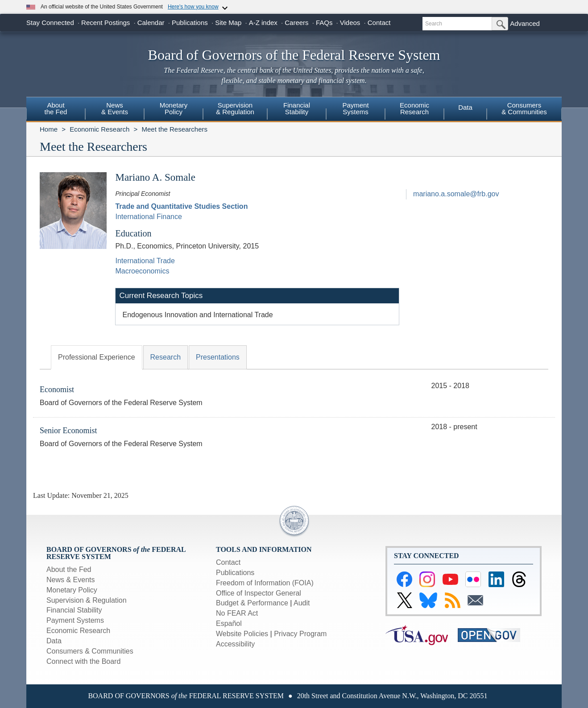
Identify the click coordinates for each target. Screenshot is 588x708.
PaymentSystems (355, 108)
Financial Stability (74, 610)
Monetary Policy (72, 590)
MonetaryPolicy (174, 108)
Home (49, 129)
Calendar (151, 23)
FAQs (324, 23)
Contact (379, 23)
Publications (190, 23)
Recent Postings (106, 23)
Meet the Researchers (174, 129)
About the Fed (69, 569)
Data (465, 107)
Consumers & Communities (524, 108)
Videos (350, 23)
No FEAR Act (237, 613)
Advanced (525, 23)
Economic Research (99, 129)
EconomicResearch (414, 108)
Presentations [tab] (218, 357)
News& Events (115, 108)
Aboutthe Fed (56, 108)
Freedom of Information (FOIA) (265, 583)
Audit (302, 603)
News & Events (70, 580)
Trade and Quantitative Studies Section (181, 206)
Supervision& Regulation (235, 108)
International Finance (148, 217)
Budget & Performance (252, 603)
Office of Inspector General (259, 593)
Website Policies (242, 634)
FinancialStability (297, 108)
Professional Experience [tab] (97, 357)
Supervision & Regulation (87, 600)
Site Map (228, 23)
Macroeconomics (142, 271)
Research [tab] (166, 357)
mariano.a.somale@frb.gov (456, 194)
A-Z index (263, 23)
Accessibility (235, 644)
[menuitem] (56, 110)
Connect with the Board (83, 661)
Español (229, 623)
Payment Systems (75, 620)
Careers (296, 23)
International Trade (145, 261)
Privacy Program (300, 634)
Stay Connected (50, 23)
